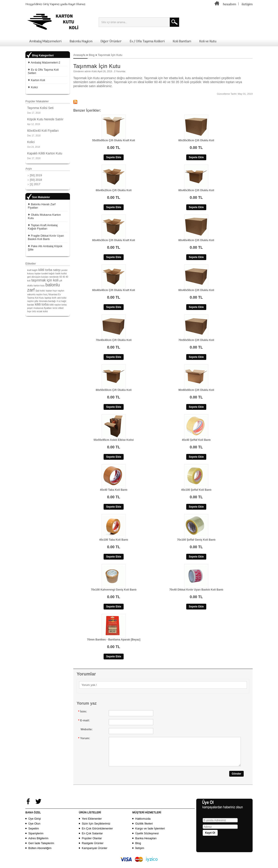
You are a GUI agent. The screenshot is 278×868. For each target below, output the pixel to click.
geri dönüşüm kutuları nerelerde (43, 277)
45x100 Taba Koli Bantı (114, 540)
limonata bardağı (48, 301)
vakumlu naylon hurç (37, 294)
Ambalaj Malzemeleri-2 (45, 63)
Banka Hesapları (146, 844)
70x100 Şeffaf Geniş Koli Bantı (196, 540)
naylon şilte (33, 301)
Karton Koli (38, 80)
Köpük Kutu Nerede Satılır (45, 119)
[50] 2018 (36, 180)
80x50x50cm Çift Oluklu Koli (114, 390)
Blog (92, 55)
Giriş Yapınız (51, 4)
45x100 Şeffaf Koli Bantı (196, 490)
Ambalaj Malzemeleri (45, 41)
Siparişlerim (36, 839)
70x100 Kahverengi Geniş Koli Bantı (114, 590)
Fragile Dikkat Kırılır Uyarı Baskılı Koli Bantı (46, 237)
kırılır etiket (58, 308)
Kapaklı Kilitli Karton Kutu (45, 153)
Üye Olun (34, 829)
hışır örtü (32, 311)
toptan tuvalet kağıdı (45, 274)
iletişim (247, 4)
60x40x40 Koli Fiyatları (43, 131)
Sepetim (34, 834)
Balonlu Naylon (81, 41)
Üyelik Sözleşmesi (147, 839)
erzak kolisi (42, 311)
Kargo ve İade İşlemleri (150, 834)
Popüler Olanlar (92, 844)
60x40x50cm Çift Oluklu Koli (196, 290)
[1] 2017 (35, 184)
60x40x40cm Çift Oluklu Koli (196, 240)
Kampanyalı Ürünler (95, 853)
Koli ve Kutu (208, 41)
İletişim (140, 853)
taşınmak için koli (45, 280)
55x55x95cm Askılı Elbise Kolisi (114, 440)
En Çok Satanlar (92, 839)
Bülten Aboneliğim (40, 853)
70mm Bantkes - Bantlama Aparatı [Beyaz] (114, 640)
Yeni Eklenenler (92, 824)
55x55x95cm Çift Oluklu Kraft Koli (114, 140)
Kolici (34, 87)
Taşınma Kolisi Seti (40, 108)
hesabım (229, 4)
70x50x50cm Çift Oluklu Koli (196, 340)
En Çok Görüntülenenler (97, 834)
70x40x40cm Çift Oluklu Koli (114, 340)
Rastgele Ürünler (93, 849)
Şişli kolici (40, 291)
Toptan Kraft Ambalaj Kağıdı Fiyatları (43, 227)
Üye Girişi (35, 824)
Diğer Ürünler (111, 41)
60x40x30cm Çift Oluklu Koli (196, 190)
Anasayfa (79, 55)
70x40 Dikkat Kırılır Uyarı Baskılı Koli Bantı (196, 590)
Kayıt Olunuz (77, 4)
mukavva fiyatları (43, 308)
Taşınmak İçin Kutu (110, 55)
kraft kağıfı (32, 270)
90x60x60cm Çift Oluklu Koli (196, 390)
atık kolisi (62, 298)
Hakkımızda (143, 824)
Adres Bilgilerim (38, 844)
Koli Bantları (182, 41)
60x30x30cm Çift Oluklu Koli (196, 140)
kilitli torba (42, 304)
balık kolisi (61, 273)
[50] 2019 (36, 175)
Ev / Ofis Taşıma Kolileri (147, 41)
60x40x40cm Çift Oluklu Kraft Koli (114, 290)
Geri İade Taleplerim (41, 849)
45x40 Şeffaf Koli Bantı (196, 440)
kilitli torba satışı (49, 270)
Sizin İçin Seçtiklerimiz (96, 829)
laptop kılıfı (50, 298)
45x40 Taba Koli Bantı (114, 490)
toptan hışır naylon (55, 291)
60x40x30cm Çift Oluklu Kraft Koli (114, 240)
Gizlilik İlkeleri (144, 829)
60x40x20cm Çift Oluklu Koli (114, 190)
